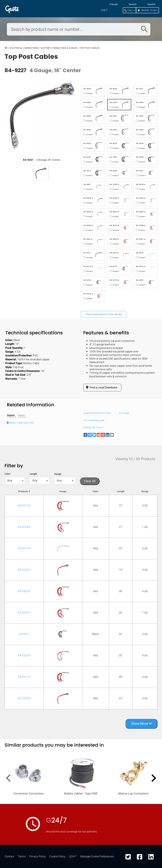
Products (31, 8)
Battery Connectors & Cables (59, 48)
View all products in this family (104, 314)
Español (151, 4)
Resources (72, 8)
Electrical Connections (24, 48)
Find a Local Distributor (101, 388)
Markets (51, 8)
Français (114, 4)
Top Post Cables (90, 48)
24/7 (104, 10)
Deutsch (133, 4)
